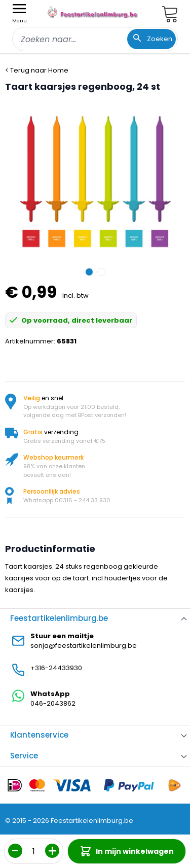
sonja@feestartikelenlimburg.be (84, 646)
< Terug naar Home (37, 70)
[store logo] (93, 12)
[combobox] (95, 39)
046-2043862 (53, 703)
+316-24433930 (56, 668)
